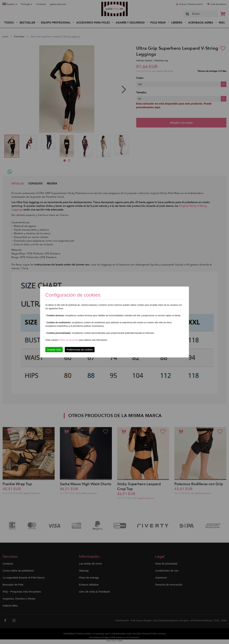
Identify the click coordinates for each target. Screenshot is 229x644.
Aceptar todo (54, 350)
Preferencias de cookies (80, 350)
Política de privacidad (69, 340)
